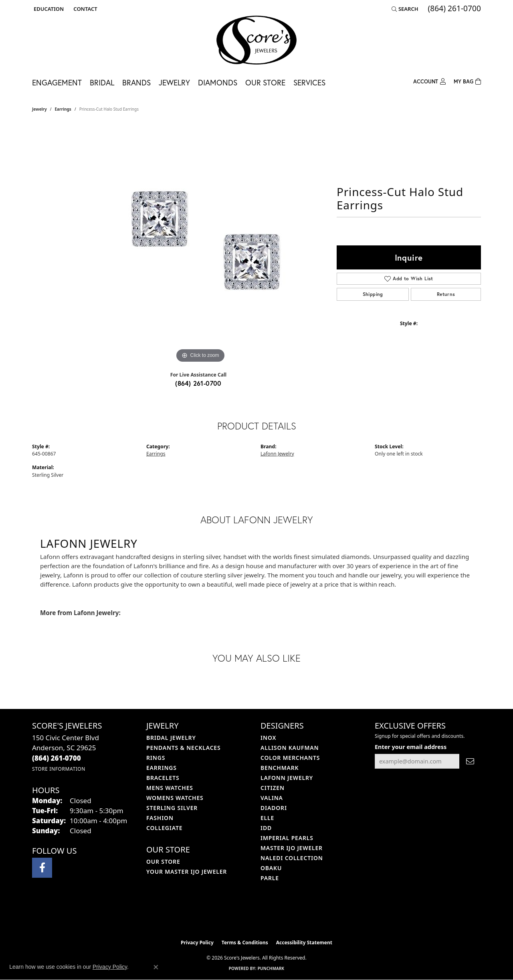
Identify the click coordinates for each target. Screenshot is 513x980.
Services (309, 82)
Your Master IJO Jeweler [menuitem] (187, 872)
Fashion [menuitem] (160, 818)
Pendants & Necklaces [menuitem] (183, 748)
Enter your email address (411, 747)
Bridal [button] (102, 82)
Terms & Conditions (245, 943)
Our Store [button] (265, 82)
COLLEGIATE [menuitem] (164, 828)
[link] (84, 9)
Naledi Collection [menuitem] (292, 858)
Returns (446, 294)
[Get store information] (59, 769)
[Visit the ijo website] (237, 915)
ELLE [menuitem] (267, 818)
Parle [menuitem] (270, 878)
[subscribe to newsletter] (470, 761)
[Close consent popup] (156, 967)
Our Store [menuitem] (163, 862)
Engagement (57, 82)
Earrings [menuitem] (162, 768)
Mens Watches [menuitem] (170, 788)
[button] (48, 9)
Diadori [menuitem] (274, 808)
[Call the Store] (57, 758)
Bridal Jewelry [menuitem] (171, 738)
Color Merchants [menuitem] (290, 758)
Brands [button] (136, 82)
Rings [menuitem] (156, 758)
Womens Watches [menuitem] (175, 798)
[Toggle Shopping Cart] (467, 81)
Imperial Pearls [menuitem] (287, 838)
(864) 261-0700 (198, 383)
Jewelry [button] (174, 82)
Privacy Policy (197, 943)
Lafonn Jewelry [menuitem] (287, 778)
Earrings (63, 109)
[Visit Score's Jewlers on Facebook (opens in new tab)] (42, 868)
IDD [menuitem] (266, 828)
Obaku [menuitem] (271, 868)
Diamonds (218, 82)
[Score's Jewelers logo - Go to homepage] (256, 40)
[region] (200, 245)
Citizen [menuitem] (273, 788)
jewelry (39, 109)
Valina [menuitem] (272, 798)
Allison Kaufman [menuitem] (290, 748)
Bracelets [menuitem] (163, 778)
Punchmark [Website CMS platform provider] (271, 968)
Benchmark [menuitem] (280, 768)
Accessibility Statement (304, 943)
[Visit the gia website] (275, 915)
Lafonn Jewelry (277, 454)
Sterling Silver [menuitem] (172, 808)
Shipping (373, 294)
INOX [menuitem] (268, 738)
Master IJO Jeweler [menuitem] (292, 848)
